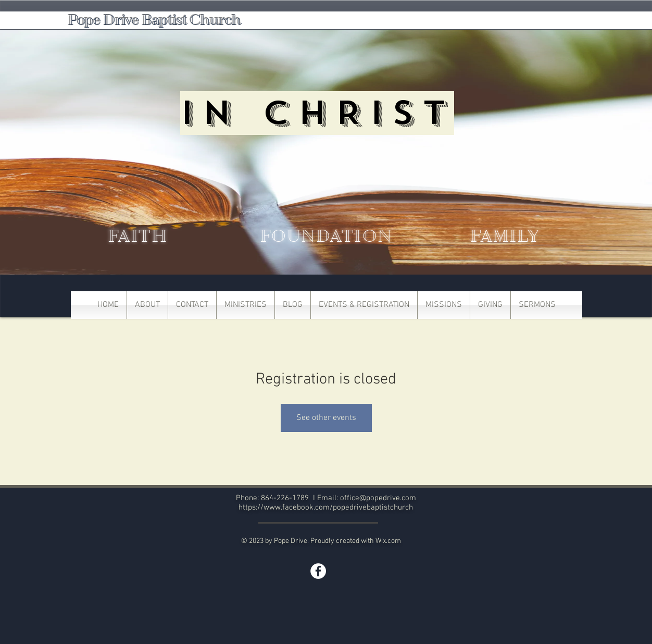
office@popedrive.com (378, 498)
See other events (326, 418)
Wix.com (388, 541)
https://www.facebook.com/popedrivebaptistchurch (326, 507)
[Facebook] (318, 571)
